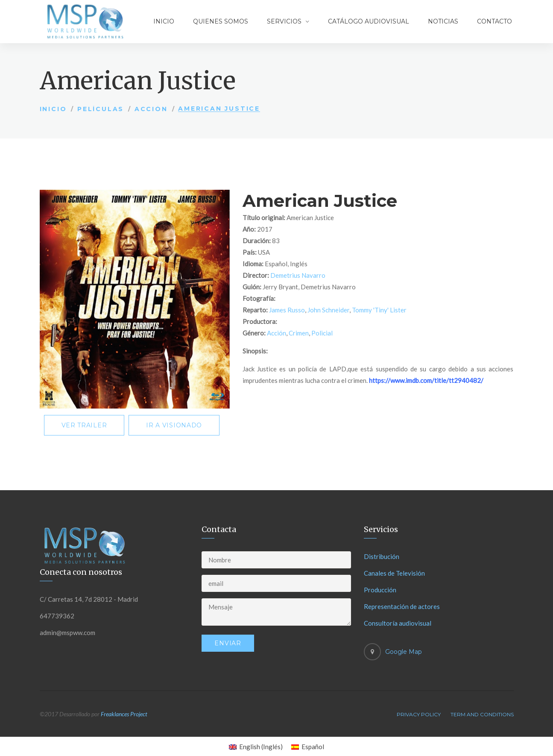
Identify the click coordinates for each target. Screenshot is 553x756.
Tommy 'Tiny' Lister (379, 310)
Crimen (299, 333)
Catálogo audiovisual (369, 21)
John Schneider (328, 310)
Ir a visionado (174, 425)
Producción (380, 590)
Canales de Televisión (394, 573)
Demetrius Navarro (298, 275)
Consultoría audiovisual (398, 623)
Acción (151, 109)
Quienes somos (221, 21)
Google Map (404, 652)
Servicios (284, 21)
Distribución (382, 556)
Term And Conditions (482, 714)
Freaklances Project (124, 714)
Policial (322, 333)
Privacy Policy (419, 714)
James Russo (287, 310)
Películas (101, 109)
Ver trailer (84, 425)
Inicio (164, 21)
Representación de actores (402, 606)
